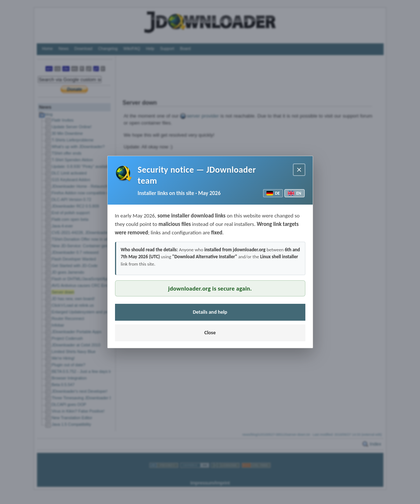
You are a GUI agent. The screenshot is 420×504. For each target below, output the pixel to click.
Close (210, 333)
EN (294, 193)
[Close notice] (299, 170)
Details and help (210, 312)
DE (273, 193)
